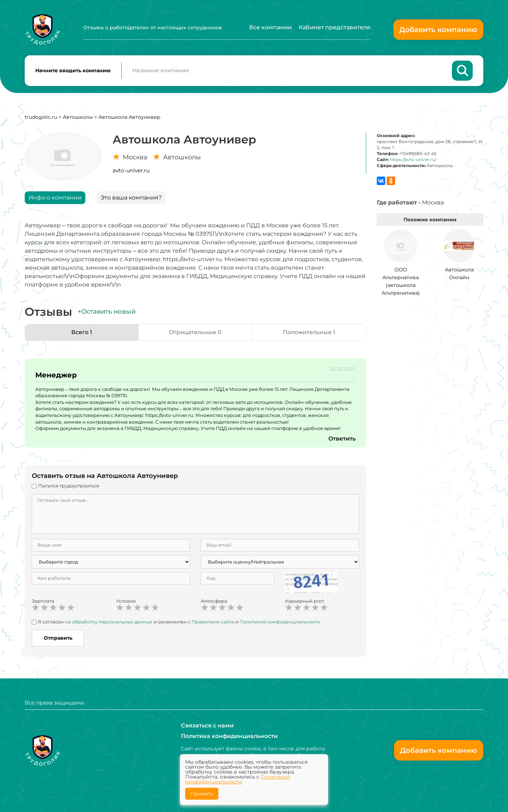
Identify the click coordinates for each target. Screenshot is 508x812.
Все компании (270, 27)
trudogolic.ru (41, 117)
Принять (202, 794)
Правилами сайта (213, 622)
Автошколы (78, 117)
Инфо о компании (55, 198)
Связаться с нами (207, 725)
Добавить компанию (438, 30)
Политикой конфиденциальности (280, 622)
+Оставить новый (107, 312)
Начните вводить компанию (73, 71)
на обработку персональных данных (109, 622)
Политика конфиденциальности (229, 736)
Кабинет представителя (335, 27)
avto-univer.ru (131, 171)
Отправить (58, 639)
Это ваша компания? (131, 198)
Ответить (342, 439)
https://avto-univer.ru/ (413, 160)
